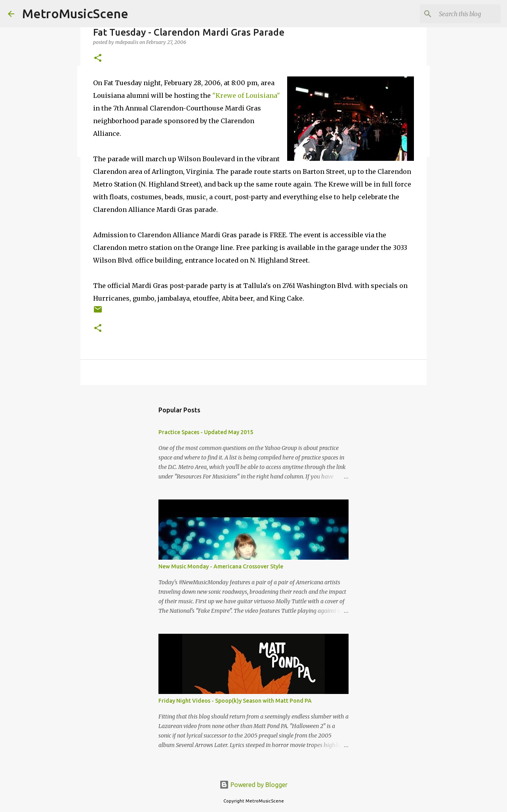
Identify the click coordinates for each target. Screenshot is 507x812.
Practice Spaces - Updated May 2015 (206, 432)
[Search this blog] (459, 14)
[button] (98, 58)
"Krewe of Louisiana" (246, 95)
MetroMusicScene (75, 13)
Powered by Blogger (253, 785)
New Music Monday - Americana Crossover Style (221, 566)
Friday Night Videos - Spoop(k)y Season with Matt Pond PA (235, 701)
